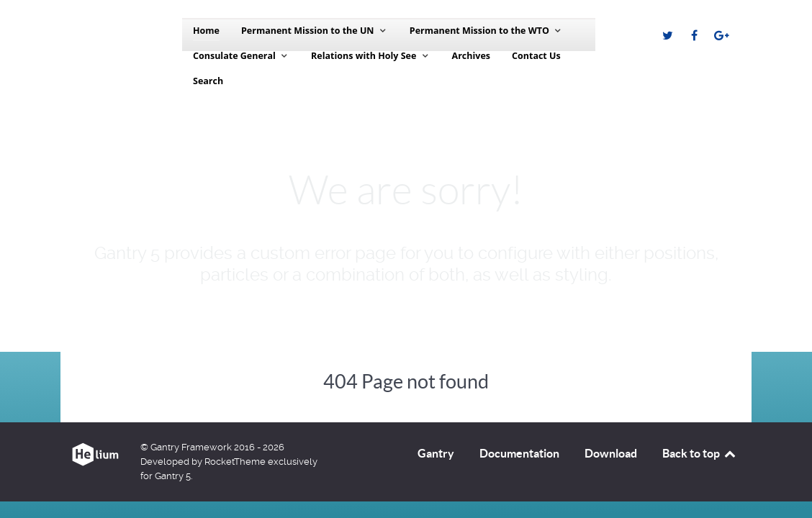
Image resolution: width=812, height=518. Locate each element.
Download (611, 453)
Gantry (436, 453)
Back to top (700, 453)
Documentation (519, 453)
